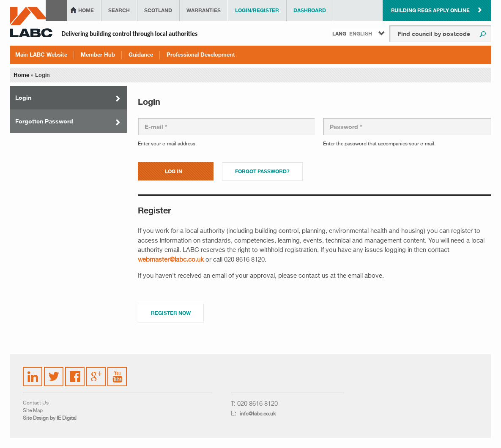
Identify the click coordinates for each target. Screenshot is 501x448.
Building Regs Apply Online (430, 10)
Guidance (141, 55)
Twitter (52, 372)
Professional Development (201, 55)
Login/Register (257, 10)
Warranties (204, 10)
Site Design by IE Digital (50, 418)
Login (23, 97)
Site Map (33, 411)
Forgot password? (262, 171)
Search (119, 10)
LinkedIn (33, 372)
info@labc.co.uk (258, 414)
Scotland (158, 10)
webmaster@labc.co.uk (171, 260)
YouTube (118, 370)
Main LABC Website (41, 55)
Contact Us (36, 403)
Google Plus (95, 375)
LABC (31, 22)
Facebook (75, 372)
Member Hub (98, 55)
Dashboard (310, 10)
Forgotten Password (44, 121)
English (361, 34)
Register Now (171, 313)
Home (86, 10)
